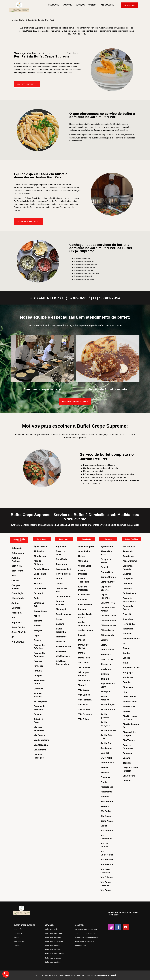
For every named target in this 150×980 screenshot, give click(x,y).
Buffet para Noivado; (84, 276)
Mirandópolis (107, 763)
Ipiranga (105, 674)
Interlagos (106, 669)
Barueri (37, 579)
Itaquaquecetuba (131, 638)
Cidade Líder (85, 566)
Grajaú (104, 645)
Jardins (15, 603)
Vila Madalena (41, 745)
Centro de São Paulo (19, 540)
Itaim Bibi (105, 679)
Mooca (82, 640)
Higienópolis (18, 598)
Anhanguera (18, 553)
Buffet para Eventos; (84, 270)
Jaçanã (60, 583)
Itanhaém (127, 633)
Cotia (36, 598)
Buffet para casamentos (54, 941)
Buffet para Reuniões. (84, 279)
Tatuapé (82, 685)
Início (14, 20)
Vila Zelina (83, 719)
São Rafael (106, 816)
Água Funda (107, 546)
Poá (125, 692)
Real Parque (107, 801)
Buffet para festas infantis (55, 954)
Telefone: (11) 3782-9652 (85, 933)
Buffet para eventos (52, 950)
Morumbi (105, 772)
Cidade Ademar (108, 620)
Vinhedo (127, 781)
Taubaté (127, 763)
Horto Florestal (64, 574)
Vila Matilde (84, 709)
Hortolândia (129, 624)
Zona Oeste (42, 539)
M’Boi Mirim (107, 758)
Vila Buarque (18, 642)
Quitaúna (38, 688)
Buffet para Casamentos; (86, 264)
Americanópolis (86, 546)
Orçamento (18, 945)
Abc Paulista (129, 546)
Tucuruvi (60, 642)
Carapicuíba (40, 588)
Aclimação (17, 548)
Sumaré (38, 714)
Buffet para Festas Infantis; (87, 273)
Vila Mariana (107, 859)
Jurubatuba (106, 748)
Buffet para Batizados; (85, 261)
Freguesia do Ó (64, 569)
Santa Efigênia (19, 632)
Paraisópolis (107, 787)
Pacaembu (17, 613)
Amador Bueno (41, 569)
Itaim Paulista (85, 604)
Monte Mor (128, 677)
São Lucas (84, 662)
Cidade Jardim (108, 635)
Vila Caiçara (129, 776)
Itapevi (37, 616)
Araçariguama (130, 561)
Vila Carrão (84, 690)
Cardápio (67, 5)
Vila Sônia (106, 890)
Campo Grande (108, 577)
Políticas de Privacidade (85, 941)
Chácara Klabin (108, 616)
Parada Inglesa (63, 614)
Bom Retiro (17, 571)
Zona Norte (64, 539)
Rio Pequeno (40, 701)
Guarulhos (128, 619)
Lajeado (82, 635)
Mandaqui (61, 609)
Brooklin (105, 567)
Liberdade (17, 608)
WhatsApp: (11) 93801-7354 (86, 929)
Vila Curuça (84, 695)
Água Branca (40, 546)
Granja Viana (40, 611)
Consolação (17, 593)
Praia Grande (129, 697)
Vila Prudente (85, 714)
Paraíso (104, 782)
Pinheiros (39, 666)
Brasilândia (62, 559)
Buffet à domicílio (51, 929)
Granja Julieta (108, 650)
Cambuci (16, 580)
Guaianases (84, 595)
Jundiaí (127, 653)
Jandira (37, 625)
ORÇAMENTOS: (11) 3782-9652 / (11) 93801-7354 (75, 298)
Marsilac (105, 753)
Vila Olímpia (107, 877)
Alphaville (39, 551)
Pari (13, 618)
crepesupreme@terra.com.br (86, 937)
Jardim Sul (106, 743)
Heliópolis (106, 654)
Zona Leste (86, 539)
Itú (124, 643)
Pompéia (38, 675)
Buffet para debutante (53, 945)
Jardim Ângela (108, 704)
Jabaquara (106, 692)
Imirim (59, 579)
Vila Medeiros (63, 656)
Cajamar (127, 574)
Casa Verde (62, 564)
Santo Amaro (107, 821)
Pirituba (38, 671)
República (17, 622)
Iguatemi (83, 600)
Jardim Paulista (108, 730)
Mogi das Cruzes (131, 667)
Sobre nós (54, 5)
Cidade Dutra (107, 630)
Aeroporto (128, 551)
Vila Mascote (107, 864)
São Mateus (84, 667)
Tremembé (61, 637)
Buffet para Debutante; (85, 267)
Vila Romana (40, 750)
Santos (126, 711)
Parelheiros (106, 792)
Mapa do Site (80, 945)
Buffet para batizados (53, 937)
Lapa (36, 635)
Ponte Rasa (84, 658)
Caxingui (38, 593)
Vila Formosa (85, 700)
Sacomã (105, 806)
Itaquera (82, 609)
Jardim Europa (108, 709)
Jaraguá (38, 630)
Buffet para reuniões (53, 962)
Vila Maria (61, 651)
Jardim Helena (85, 630)
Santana (60, 624)
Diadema (127, 588)
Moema (104, 767)
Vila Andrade (107, 830)
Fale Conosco (107, 5)
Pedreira (105, 797)
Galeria (92, 5)
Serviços (80, 5)
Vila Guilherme (63, 646)
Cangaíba (83, 561)
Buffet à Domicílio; (83, 258)
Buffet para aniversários (54, 933)
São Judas (106, 811)
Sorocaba (128, 753)
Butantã (38, 583)
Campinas (128, 579)
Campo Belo (107, 572)
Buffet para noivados (53, 958)
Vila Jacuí (83, 704)
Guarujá (127, 614)
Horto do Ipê (107, 659)
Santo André (129, 706)
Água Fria (61, 546)
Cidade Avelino (108, 625)
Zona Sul (108, 539)
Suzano (127, 758)
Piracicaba (128, 687)
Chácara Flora (108, 603)
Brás (14, 575)
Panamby (105, 777)
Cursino (105, 640)
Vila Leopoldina (42, 740)
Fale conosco (19, 941)
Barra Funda (40, 574)
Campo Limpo (108, 582)
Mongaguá (128, 672)
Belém (81, 556)
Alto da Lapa (40, 556)
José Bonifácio (64, 596)
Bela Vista (17, 566)
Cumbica (127, 583)
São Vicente (129, 740)
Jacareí (126, 648)
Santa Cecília (18, 627)
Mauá (126, 663)
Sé (13, 637)
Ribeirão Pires (130, 702)
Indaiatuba (128, 629)
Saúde (104, 826)
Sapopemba (84, 680)
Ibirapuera (106, 664)
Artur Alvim (84, 551)
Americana (128, 556)
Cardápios (18, 933)
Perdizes (38, 661)
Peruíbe (127, 682)
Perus (59, 619)
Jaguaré (38, 621)
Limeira (127, 658)
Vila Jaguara (40, 735)
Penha (81, 653)
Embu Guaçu (129, 593)
